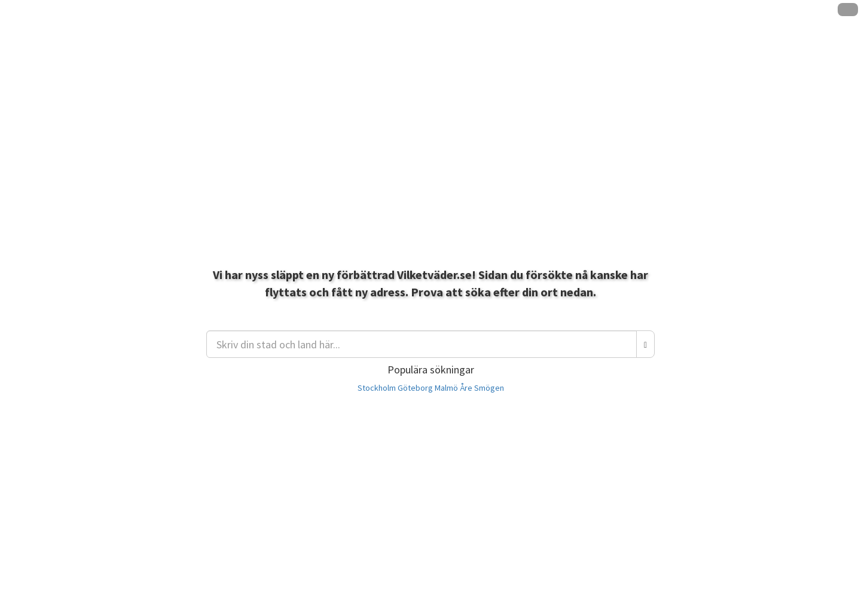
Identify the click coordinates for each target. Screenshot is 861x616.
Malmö (446, 388)
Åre (466, 388)
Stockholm (377, 388)
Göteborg (415, 388)
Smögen (489, 388)
